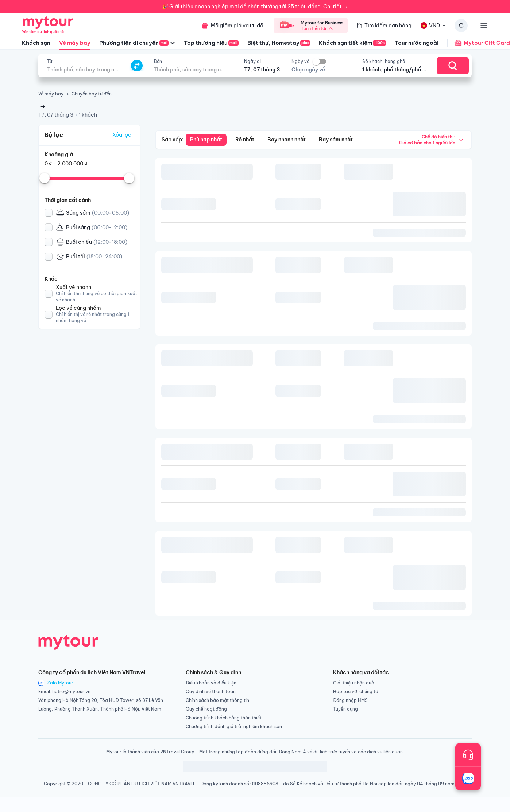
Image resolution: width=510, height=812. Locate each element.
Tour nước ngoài (417, 43)
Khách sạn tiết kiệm (352, 43)
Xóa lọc (122, 135)
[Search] (453, 66)
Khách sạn (36, 43)
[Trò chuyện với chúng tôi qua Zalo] (468, 778)
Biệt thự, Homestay (279, 43)
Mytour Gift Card (479, 43)
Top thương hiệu (211, 43)
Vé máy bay (75, 45)
